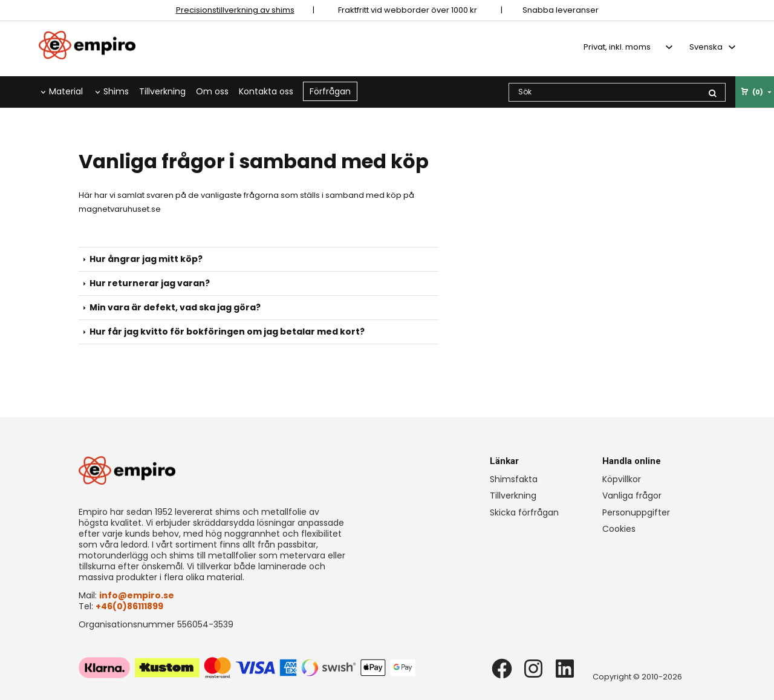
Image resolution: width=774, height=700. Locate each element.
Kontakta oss (266, 91)
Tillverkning (162, 91)
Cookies (619, 529)
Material (66, 91)
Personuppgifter (636, 512)
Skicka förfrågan (524, 512)
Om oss (212, 91)
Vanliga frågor (632, 496)
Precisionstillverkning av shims (235, 10)
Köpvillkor (622, 479)
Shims (116, 91)
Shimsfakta (514, 479)
